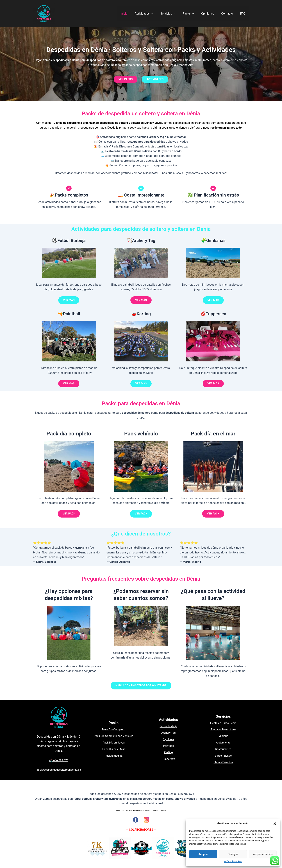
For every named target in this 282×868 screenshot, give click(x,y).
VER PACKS (124, 80)
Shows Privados (223, 766)
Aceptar (203, 854)
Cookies (163, 811)
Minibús (223, 740)
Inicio (133, 14)
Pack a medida (114, 759)
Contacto (229, 14)
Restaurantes (223, 753)
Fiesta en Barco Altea (223, 733)
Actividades (152, 14)
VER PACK (69, 516)
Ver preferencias (263, 854)
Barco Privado (223, 759)
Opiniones (211, 14)
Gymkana (168, 743)
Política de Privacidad (135, 811)
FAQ (243, 14)
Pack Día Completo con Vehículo (114, 740)
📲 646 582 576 (59, 764)
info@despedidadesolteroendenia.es (59, 774)
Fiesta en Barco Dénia (223, 727)
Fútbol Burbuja (168, 730)
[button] (275, 824)
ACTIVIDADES (156, 80)
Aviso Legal (120, 811)
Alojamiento (223, 746)
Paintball (168, 750)
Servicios (174, 14)
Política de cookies (233, 862)
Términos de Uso (152, 811)
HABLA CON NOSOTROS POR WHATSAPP (141, 689)
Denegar (233, 854)
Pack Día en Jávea (114, 746)
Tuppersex (168, 763)
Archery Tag (168, 737)
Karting (169, 756)
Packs (193, 14)
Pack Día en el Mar (113, 753)
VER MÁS (69, 301)
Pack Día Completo (114, 733)
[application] (159, 14)
